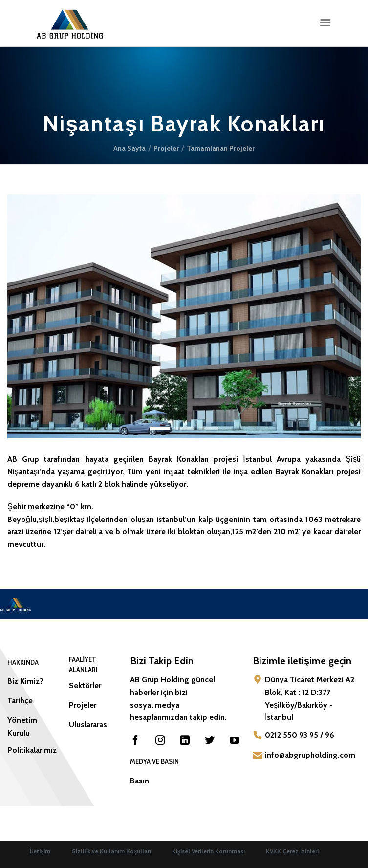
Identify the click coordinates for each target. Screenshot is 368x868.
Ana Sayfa (130, 148)
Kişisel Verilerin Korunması (208, 851)
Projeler (166, 148)
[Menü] (325, 23)
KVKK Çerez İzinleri (292, 851)
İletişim (40, 851)
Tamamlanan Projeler (221, 148)
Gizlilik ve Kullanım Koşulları (111, 851)
